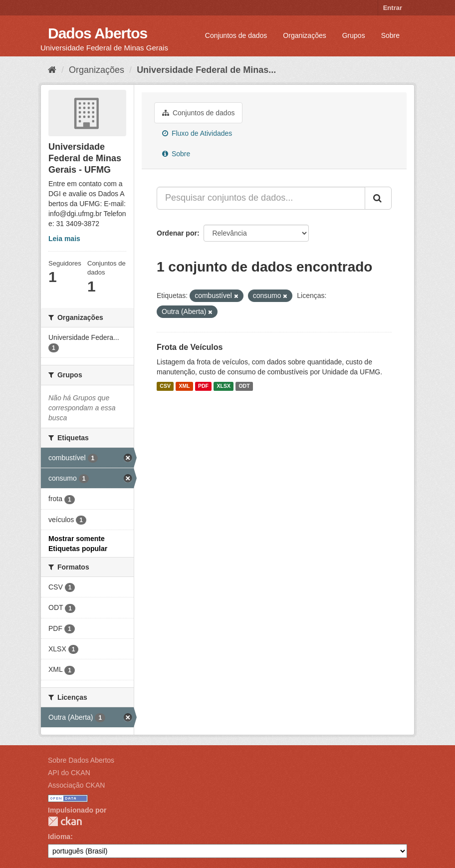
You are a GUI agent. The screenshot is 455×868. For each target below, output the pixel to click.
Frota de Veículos (190, 347)
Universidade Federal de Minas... (206, 70)
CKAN (65, 821)
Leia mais (64, 239)
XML (184, 386)
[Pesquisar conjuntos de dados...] (261, 198)
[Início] (52, 70)
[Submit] (378, 198)
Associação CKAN (76, 785)
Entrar (393, 8)
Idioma (59, 837)
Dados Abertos (98, 33)
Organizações (304, 35)
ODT (244, 386)
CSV (165, 386)
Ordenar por (177, 233)
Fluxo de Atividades (197, 133)
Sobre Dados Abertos (81, 760)
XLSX (224, 386)
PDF (203, 386)
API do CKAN (69, 773)
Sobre (390, 35)
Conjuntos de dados (236, 35)
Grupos (354, 35)
